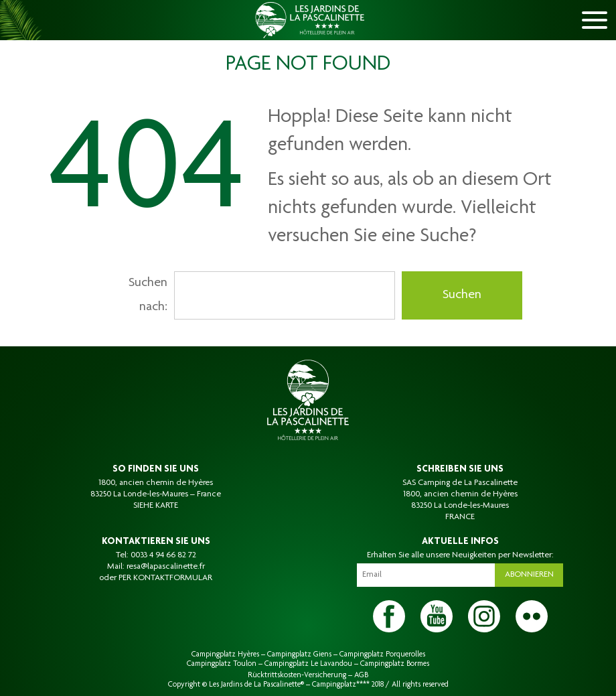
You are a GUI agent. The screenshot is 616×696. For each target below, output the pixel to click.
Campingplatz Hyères (225, 654)
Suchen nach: (148, 295)
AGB (361, 675)
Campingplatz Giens (299, 654)
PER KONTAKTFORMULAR (165, 578)
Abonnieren (529, 575)
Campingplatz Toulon (222, 664)
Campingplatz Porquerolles (382, 654)
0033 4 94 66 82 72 (163, 555)
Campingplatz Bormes (395, 664)
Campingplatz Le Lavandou (308, 664)
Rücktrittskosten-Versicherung (297, 675)
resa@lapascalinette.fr (166, 567)
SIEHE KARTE (156, 506)
